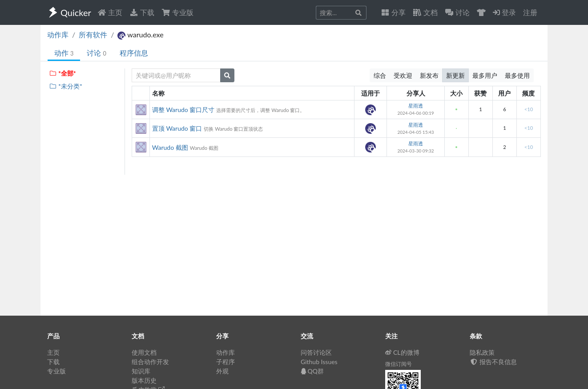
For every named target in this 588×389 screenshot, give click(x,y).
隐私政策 (482, 352)
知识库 (141, 371)
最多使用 (517, 75)
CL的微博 (402, 352)
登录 (504, 12)
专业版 (177, 12)
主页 (110, 12)
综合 (380, 75)
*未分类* (66, 86)
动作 (64, 53)
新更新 (455, 75)
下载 (142, 12)
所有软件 (93, 34)
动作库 (58, 34)
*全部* (62, 73)
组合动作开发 (150, 362)
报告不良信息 (493, 362)
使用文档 (144, 352)
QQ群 (312, 371)
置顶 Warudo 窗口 (177, 128)
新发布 (429, 75)
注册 (530, 12)
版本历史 (144, 380)
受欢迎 (403, 75)
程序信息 (134, 53)
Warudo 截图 (170, 147)
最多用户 (485, 75)
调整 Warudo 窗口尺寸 (183, 110)
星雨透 (416, 106)
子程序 (226, 362)
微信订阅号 (399, 364)
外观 (222, 371)
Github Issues (319, 362)
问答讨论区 (316, 352)
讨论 (96, 53)
